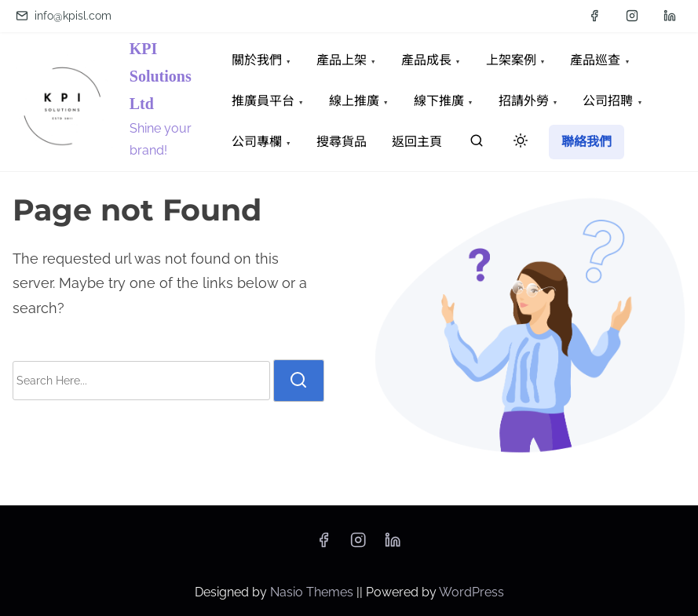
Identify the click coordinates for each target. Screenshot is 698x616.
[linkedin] (670, 16)
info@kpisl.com (64, 16)
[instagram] (632, 16)
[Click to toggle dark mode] (517, 143)
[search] (477, 144)
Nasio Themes (313, 592)
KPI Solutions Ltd (161, 76)
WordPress (471, 592)
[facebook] (594, 16)
